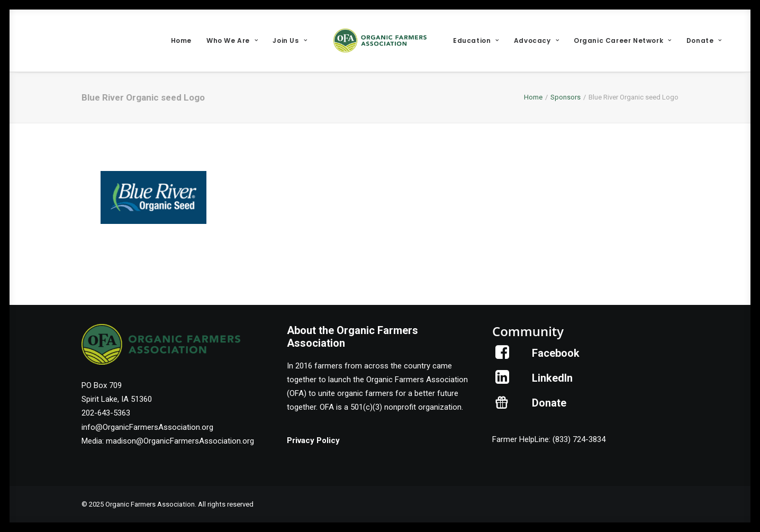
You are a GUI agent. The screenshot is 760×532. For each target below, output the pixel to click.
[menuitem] (181, 40)
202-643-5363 (106, 413)
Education (476, 40)
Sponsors (566, 97)
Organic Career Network (623, 40)
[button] (503, 356)
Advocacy (536, 40)
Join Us (290, 40)
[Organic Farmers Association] (380, 40)
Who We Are (232, 40)
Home (181, 40)
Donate (704, 40)
